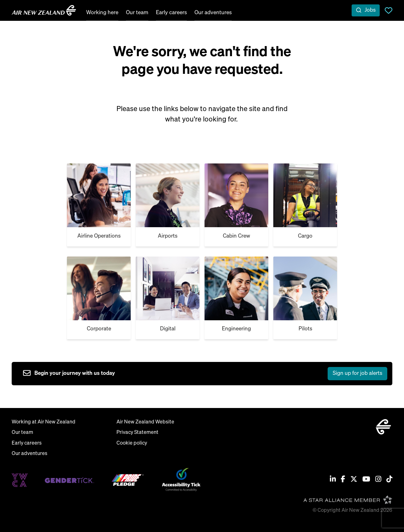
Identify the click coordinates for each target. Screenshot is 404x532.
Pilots (305, 329)
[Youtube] (366, 480)
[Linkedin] (333, 480)
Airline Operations (99, 236)
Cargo (305, 236)
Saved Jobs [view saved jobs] (389, 10)
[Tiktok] (389, 480)
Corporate (99, 329)
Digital (168, 329)
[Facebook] (343, 480)
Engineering (236, 329)
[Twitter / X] (354, 480)
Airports (168, 236)
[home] (44, 10)
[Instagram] (378, 480)
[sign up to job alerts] (205, 374)
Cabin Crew (236, 236)
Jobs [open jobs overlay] (370, 10)
